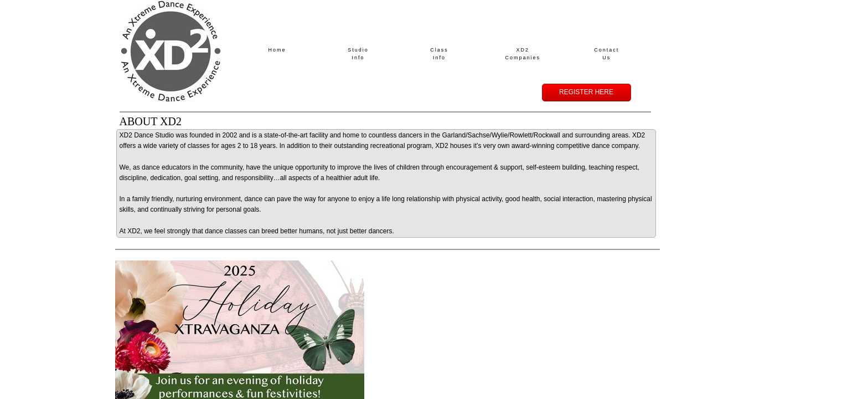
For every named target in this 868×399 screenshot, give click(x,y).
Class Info (439, 54)
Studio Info (358, 54)
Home (277, 50)
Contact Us (606, 54)
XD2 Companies (523, 54)
